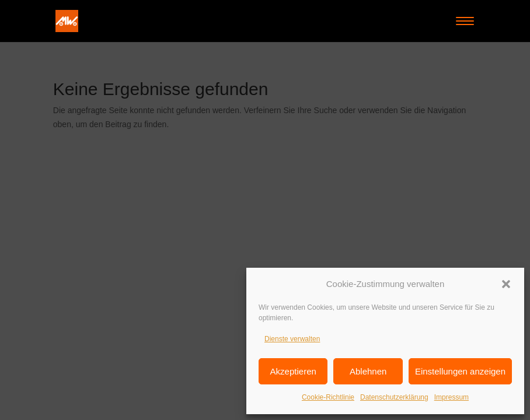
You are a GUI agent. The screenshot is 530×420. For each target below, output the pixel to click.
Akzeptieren (293, 371)
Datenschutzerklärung (394, 397)
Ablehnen (368, 371)
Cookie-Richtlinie (328, 397)
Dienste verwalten (292, 339)
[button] (506, 284)
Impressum (451, 397)
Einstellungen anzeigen (460, 371)
